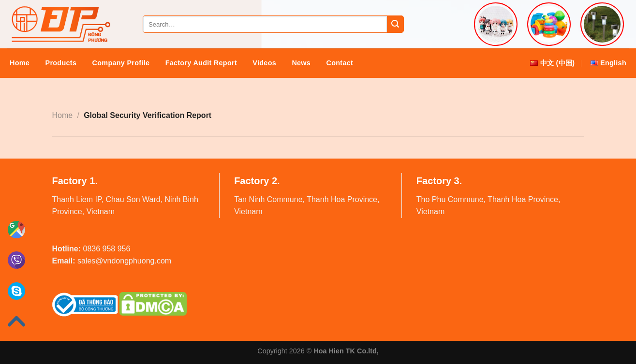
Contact (340, 63)
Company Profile (121, 63)
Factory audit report (201, 63)
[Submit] (395, 24)
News (301, 63)
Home (20, 63)
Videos (264, 63)
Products (61, 63)
